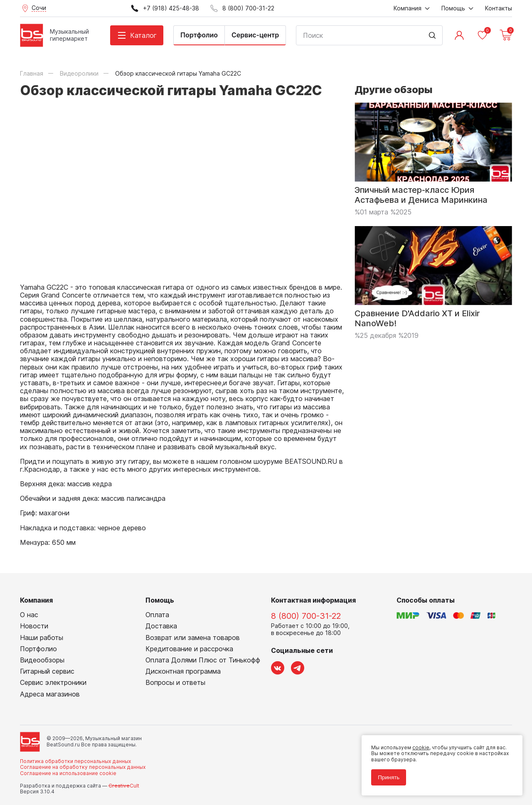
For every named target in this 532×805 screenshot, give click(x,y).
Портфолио (199, 35)
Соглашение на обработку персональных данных (83, 767)
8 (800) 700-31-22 (306, 616)
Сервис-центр (255, 35)
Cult (124, 786)
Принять (388, 777)
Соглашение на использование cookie (68, 773)
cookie (420, 747)
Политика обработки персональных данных (75, 761)
